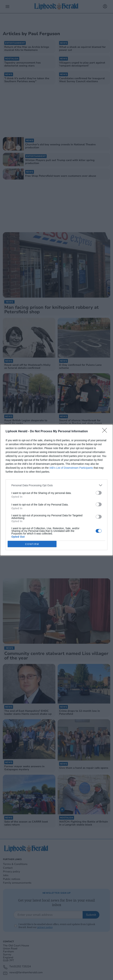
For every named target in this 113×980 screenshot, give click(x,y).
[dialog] (56, 490)
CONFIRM (32, 544)
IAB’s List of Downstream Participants (71, 468)
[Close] (106, 432)
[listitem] (56, 485)
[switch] (99, 493)
